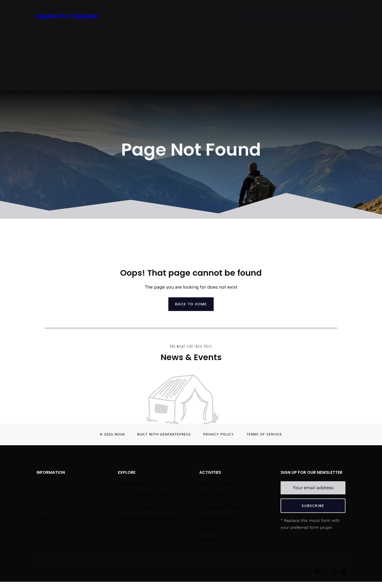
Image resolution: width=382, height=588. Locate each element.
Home (256, 16)
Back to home (191, 304)
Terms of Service (264, 434)
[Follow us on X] (326, 571)
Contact (331, 16)
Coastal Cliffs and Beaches (147, 518)
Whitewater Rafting (220, 507)
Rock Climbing (215, 496)
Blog (277, 16)
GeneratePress (175, 434)
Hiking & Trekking (218, 485)
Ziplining (209, 529)
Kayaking (209, 540)
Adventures (49, 496)
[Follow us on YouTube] (343, 571)
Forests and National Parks (146, 496)
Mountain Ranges (136, 485)
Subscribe (313, 506)
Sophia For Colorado (67, 16)
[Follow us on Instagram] (334, 571)
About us (46, 485)
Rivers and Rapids (137, 507)
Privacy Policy (219, 434)
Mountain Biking (217, 518)
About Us (302, 16)
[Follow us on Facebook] (317, 571)
